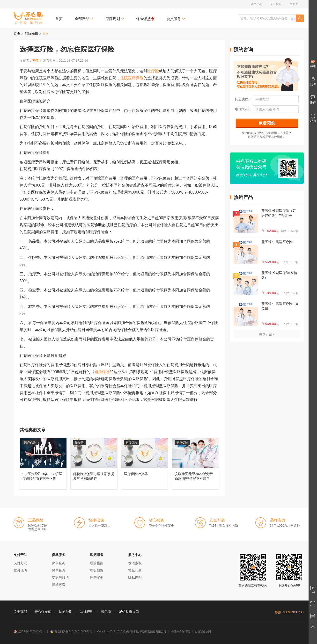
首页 (59, 19)
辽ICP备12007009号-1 (29, 631)
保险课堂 (145, 19)
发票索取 (135, 563)
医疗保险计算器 (145, 464)
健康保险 (102, 372)
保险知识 (31, 34)
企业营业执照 (203, 631)
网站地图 (66, 612)
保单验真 (59, 570)
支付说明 (20, 570)
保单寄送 (59, 585)
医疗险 (153, 71)
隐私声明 (135, 578)
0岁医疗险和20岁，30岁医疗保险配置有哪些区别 (43, 464)
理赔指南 (97, 563)
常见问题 (135, 570)
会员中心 (257, 4)
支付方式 (20, 563)
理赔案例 (97, 578)
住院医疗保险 (132, 78)
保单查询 (59, 563)
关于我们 (20, 612)
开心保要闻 (43, 612)
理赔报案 (97, 570)
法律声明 (87, 612)
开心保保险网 (28, 18)
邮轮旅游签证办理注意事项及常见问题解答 (94, 464)
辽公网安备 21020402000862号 (71, 631)
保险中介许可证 (181, 631)
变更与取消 (60, 578)
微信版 (106, 612)
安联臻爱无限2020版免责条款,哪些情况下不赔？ (195, 464)
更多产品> (267, 334)
